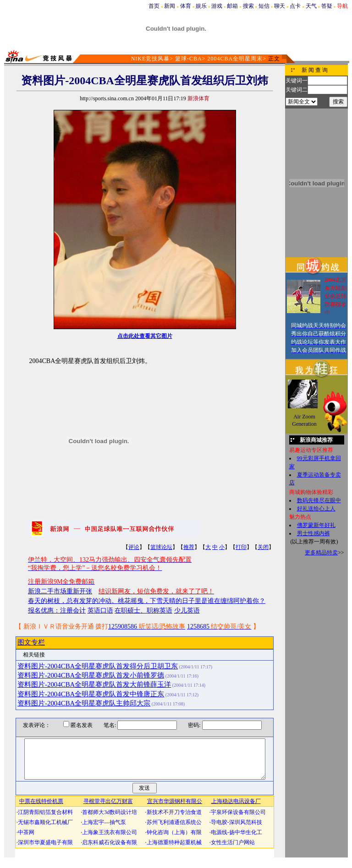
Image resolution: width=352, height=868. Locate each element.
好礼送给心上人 (316, 509)
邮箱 (232, 6)
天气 (311, 6)
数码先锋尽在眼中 (319, 500)
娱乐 (201, 6)
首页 (154, 6)
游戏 (217, 6)
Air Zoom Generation (304, 420)
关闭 (263, 547)
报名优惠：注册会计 (57, 610)
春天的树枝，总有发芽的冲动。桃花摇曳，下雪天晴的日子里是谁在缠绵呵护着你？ (147, 601)
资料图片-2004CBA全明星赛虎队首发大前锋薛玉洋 (94, 684)
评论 (134, 547)
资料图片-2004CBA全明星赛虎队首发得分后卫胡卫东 (98, 666)
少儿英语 (187, 610)
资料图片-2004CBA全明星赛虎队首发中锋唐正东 (91, 694)
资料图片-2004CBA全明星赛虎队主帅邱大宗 (84, 703)
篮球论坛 (161, 547)
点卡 (295, 6)
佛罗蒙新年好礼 (316, 525)
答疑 (327, 6)
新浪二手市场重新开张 (60, 591)
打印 (241, 547)
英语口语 (100, 610)
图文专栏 (31, 642)
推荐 (189, 547)
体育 (186, 6)
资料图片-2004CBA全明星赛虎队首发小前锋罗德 (91, 675)
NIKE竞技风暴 (151, 59)
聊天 (280, 6)
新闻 (170, 6)
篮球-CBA (189, 59)
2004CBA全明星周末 (235, 59)
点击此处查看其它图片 (145, 336)
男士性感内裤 (313, 533)
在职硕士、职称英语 (143, 610)
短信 (264, 6)
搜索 (248, 6)
